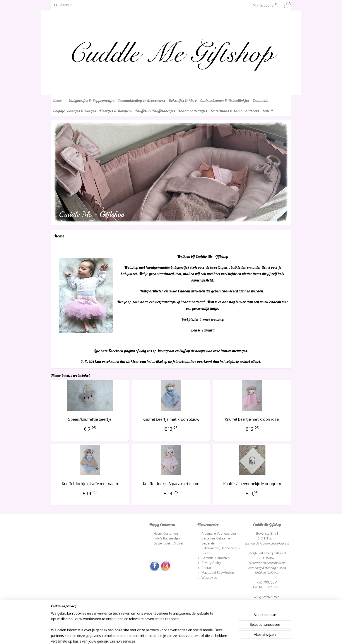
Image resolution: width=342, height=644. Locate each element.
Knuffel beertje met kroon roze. (252, 419)
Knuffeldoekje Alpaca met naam (171, 484)
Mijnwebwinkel (218, 636)
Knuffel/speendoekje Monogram (252, 484)
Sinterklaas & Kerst (226, 111)
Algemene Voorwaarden (219, 533)
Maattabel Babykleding (218, 573)
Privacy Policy (211, 563)
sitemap (161, 636)
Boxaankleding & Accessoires (141, 100)
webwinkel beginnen (184, 636)
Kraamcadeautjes (193, 111)
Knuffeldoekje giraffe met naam (90, 484)
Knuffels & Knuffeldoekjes (155, 111)
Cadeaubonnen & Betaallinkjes (225, 100)
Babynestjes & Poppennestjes (92, 100)
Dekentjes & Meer (183, 100)
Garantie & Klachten (216, 558)
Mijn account (266, 5)
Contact (207, 568)
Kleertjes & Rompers (115, 111)
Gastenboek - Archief (168, 543)
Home (57, 100)
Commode (260, 100)
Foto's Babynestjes (167, 538)
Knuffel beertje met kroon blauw (171, 419)
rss (169, 636)
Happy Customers (166, 533)
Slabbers (252, 111)
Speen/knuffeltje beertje (90, 419)
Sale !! (268, 111)
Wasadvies (209, 578)
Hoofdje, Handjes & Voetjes (74, 111)
